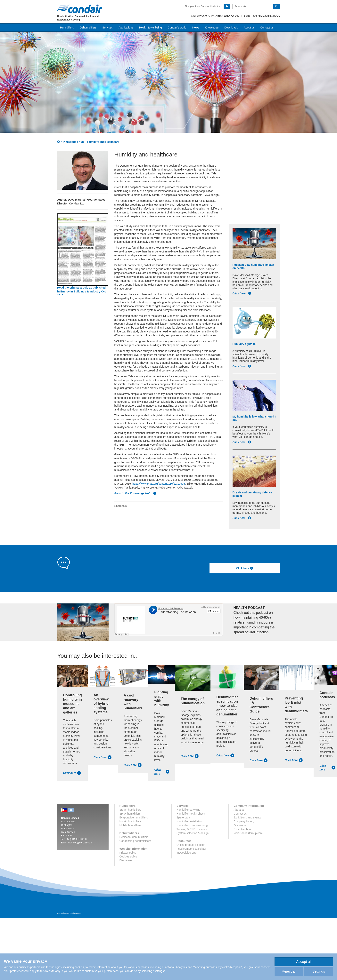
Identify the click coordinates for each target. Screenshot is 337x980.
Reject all (289, 971)
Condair (80, 9)
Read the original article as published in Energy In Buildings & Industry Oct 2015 (81, 291)
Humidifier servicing (188, 810)
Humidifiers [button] (67, 28)
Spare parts (184, 817)
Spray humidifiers (130, 814)
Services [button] (108, 28)
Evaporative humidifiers (134, 817)
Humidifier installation (189, 821)
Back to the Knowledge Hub (135, 493)
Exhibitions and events (247, 817)
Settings (319, 971)
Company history (244, 821)
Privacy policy (128, 853)
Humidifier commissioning (192, 825)
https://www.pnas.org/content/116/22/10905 (159, 484)
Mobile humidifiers (131, 825)
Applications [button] (126, 28)
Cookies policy (128, 857)
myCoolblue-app (186, 853)
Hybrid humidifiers (130, 821)
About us (249, 28)
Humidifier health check (191, 814)
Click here (242, 293)
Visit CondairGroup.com (248, 833)
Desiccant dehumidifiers (134, 837)
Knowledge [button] (212, 28)
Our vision (240, 825)
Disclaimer (126, 860)
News (196, 28)
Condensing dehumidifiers (135, 841)
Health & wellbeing (151, 28)
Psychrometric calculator (191, 849)
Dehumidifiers (88, 28)
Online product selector (191, 845)
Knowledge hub (74, 142)
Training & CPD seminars (192, 829)
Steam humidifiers (130, 810)
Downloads (231, 28)
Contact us (267, 28)
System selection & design (193, 833)
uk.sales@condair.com (80, 843)
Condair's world (177, 28)
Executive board (243, 829)
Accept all (304, 962)
